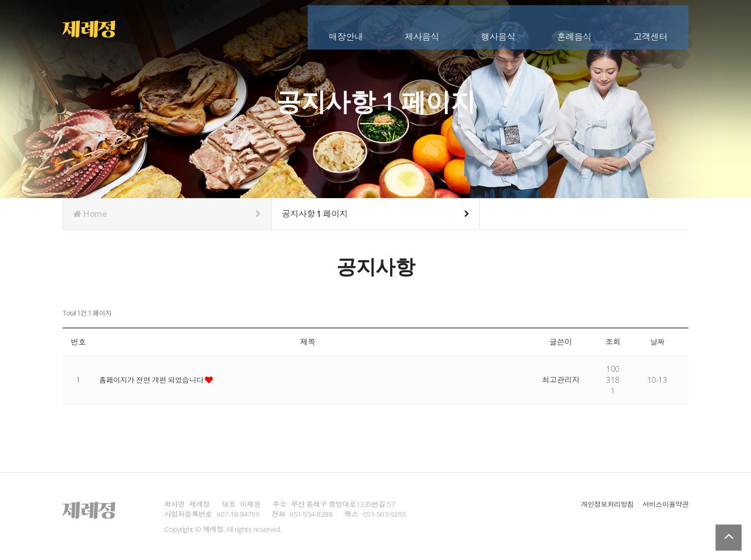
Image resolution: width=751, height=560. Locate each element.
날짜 (657, 342)
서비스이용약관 (664, 504)
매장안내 (346, 25)
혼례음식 (574, 25)
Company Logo (95, 26)
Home (167, 214)
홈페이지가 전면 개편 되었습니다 (155, 380)
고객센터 (650, 25)
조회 (613, 342)
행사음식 (498, 25)
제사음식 (422, 25)
